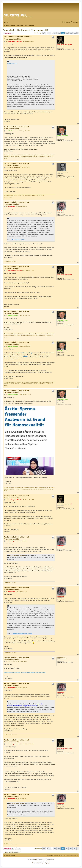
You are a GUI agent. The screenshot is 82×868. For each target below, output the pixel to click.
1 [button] (50, 33)
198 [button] (71, 33)
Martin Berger (61, 211)
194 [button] (55, 33)
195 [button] (59, 33)
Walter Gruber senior (63, 136)
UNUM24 (25, 357)
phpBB (36, 859)
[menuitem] (6, 22)
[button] (44, 33)
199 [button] (75, 33)
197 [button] (67, 33)
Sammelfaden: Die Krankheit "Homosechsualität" (26, 30)
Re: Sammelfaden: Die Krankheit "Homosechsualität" (18, 38)
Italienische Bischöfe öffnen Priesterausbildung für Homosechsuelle (25, 672)
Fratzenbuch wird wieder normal (22, 633)
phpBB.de (48, 861)
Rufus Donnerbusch (63, 172)
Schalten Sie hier (12, 63)
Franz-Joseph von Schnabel (65, 45)
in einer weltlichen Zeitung (24, 353)
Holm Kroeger (61, 658)
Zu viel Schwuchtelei (18, 240)
